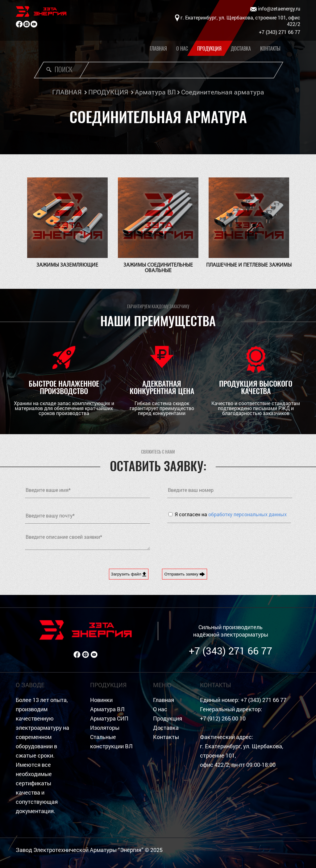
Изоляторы (105, 728)
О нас (182, 49)
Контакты (270, 49)
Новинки (101, 700)
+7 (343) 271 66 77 (231, 651)
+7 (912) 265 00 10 (223, 718)
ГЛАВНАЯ (67, 92)
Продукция (209, 49)
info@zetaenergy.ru (275, 9)
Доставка (241, 49)
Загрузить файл (129, 574)
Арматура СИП (109, 718)
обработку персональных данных (247, 514)
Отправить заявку (185, 574)
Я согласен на (231, 514)
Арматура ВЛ (155, 92)
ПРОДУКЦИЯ (108, 92)
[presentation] (214, 541)
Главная (158, 49)
